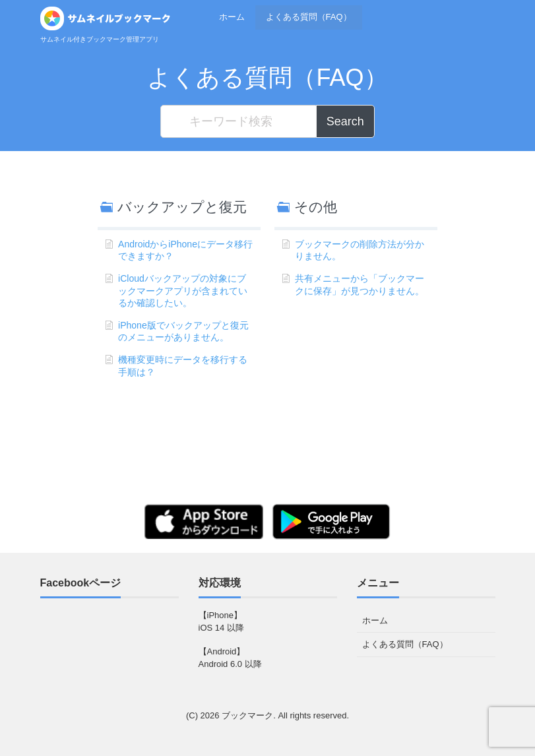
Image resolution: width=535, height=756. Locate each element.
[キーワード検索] (239, 121)
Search (345, 121)
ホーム (232, 17)
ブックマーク (247, 715)
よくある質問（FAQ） (309, 17)
